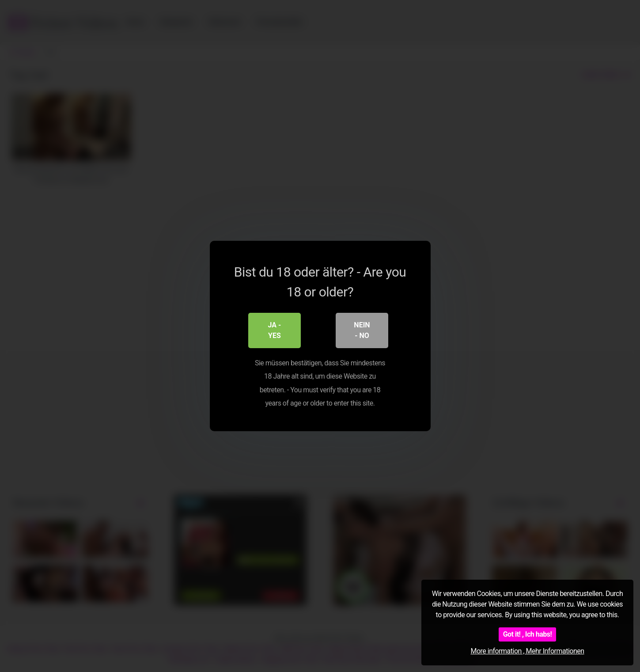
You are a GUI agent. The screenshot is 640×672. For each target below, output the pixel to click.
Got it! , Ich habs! (528, 634)
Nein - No (362, 330)
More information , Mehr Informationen (527, 651)
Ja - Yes (275, 330)
